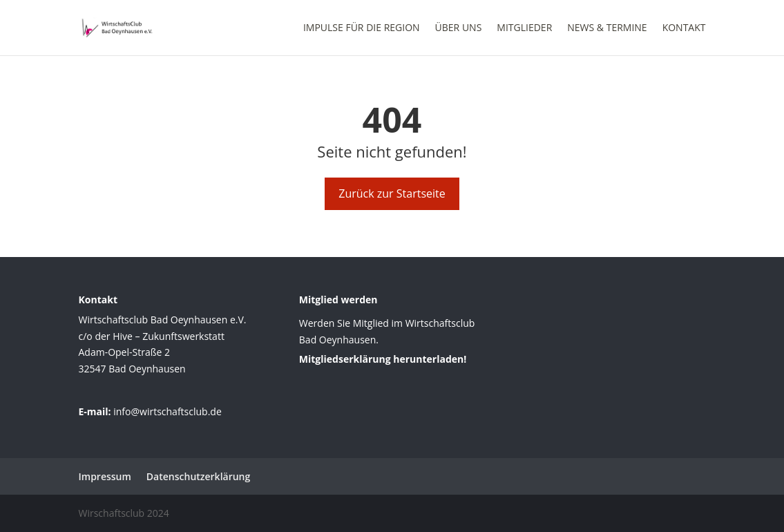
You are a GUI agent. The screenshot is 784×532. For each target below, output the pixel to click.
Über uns (459, 28)
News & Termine (607, 28)
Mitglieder (524, 28)
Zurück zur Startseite (392, 193)
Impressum (105, 476)
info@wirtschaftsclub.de (168, 411)
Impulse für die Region (362, 28)
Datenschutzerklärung (198, 476)
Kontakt (684, 28)
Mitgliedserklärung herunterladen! (383, 359)
